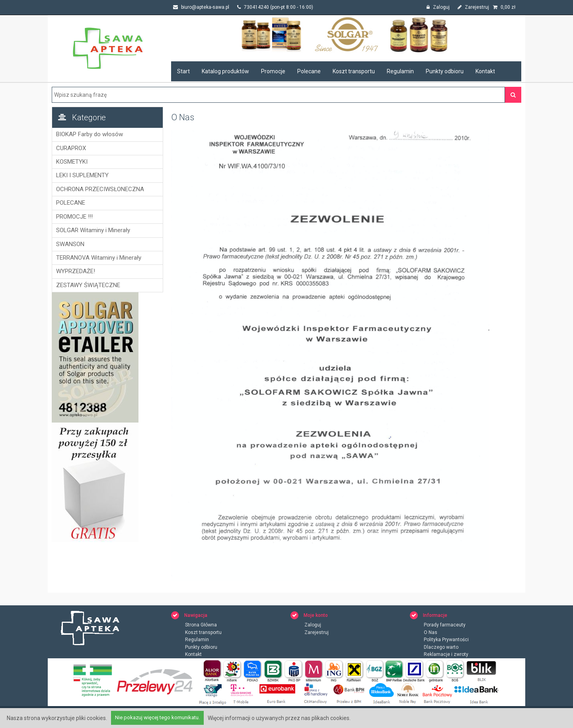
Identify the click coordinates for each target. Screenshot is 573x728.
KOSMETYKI (72, 162)
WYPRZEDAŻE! (76, 271)
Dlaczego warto (441, 647)
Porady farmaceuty (445, 625)
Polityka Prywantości (446, 640)
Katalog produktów (225, 71)
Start (183, 71)
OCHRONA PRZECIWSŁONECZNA (100, 189)
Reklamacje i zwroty (446, 654)
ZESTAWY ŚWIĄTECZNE (88, 285)
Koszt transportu (354, 71)
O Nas (431, 632)
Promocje (273, 71)
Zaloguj (438, 7)
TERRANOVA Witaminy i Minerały (99, 258)
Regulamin (400, 71)
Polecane (309, 71)
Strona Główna (201, 625)
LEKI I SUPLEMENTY (82, 175)
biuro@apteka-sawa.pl (201, 7)
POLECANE (71, 203)
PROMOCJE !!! (74, 217)
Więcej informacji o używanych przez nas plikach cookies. (279, 718)
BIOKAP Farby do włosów (90, 134)
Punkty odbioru (445, 71)
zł (504, 7)
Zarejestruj (473, 7)
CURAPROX (71, 148)
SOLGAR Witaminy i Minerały (93, 230)
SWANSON (70, 244)
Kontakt (485, 71)
